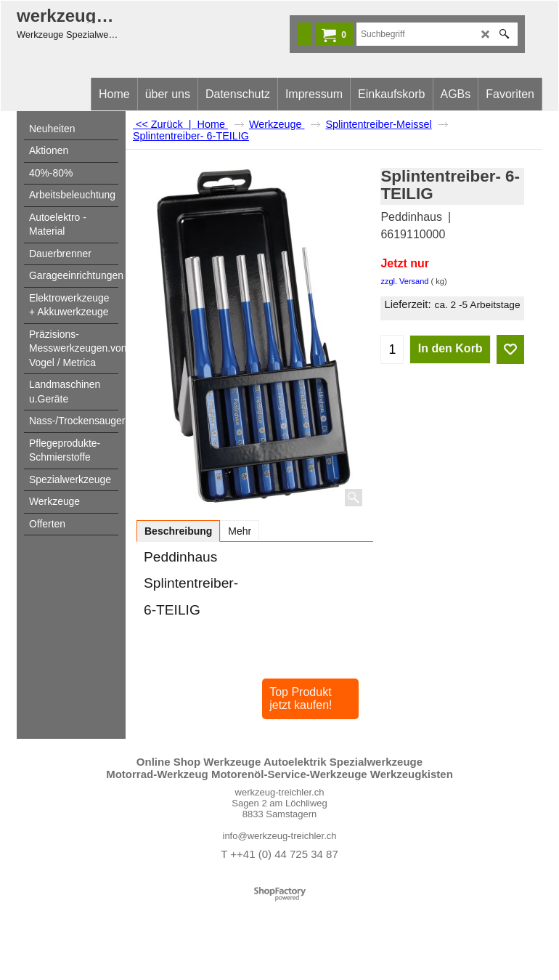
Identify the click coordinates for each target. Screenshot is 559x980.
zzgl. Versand (404, 281)
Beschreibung (178, 531)
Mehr (240, 531)
